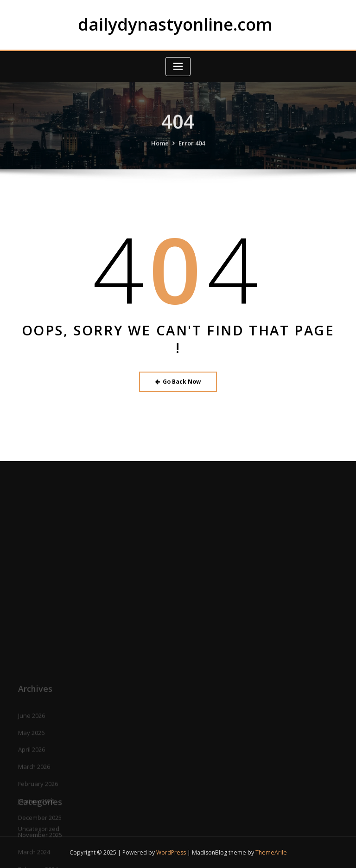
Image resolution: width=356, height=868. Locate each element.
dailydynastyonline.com (175, 24)
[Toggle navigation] (178, 67)
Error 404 (192, 150)
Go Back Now (178, 382)
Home (160, 150)
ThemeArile (271, 852)
